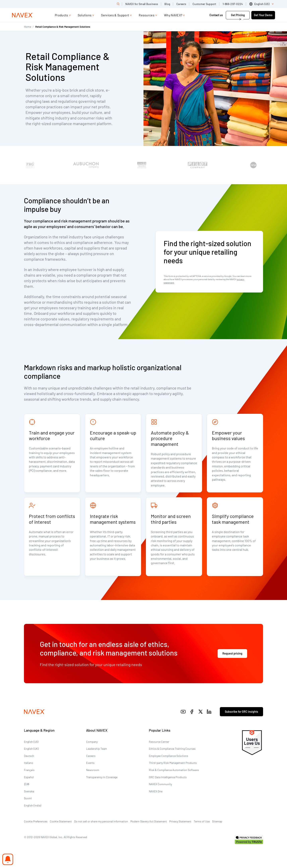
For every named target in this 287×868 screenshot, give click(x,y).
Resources (147, 15)
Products (61, 15)
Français (29, 770)
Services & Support (115, 15)
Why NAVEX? (173, 15)
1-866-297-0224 (233, 4)
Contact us (216, 15)
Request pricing (232, 653)
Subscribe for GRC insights (241, 712)
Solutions (85, 15)
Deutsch (29, 756)
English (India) (33, 805)
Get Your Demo (263, 15)
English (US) (31, 742)
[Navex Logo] (23, 15)
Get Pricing (238, 15)
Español (29, 777)
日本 (27, 784)
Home (28, 27)
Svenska (29, 791)
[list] (262, 4)
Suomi (28, 798)
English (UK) (31, 749)
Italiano (29, 763)
